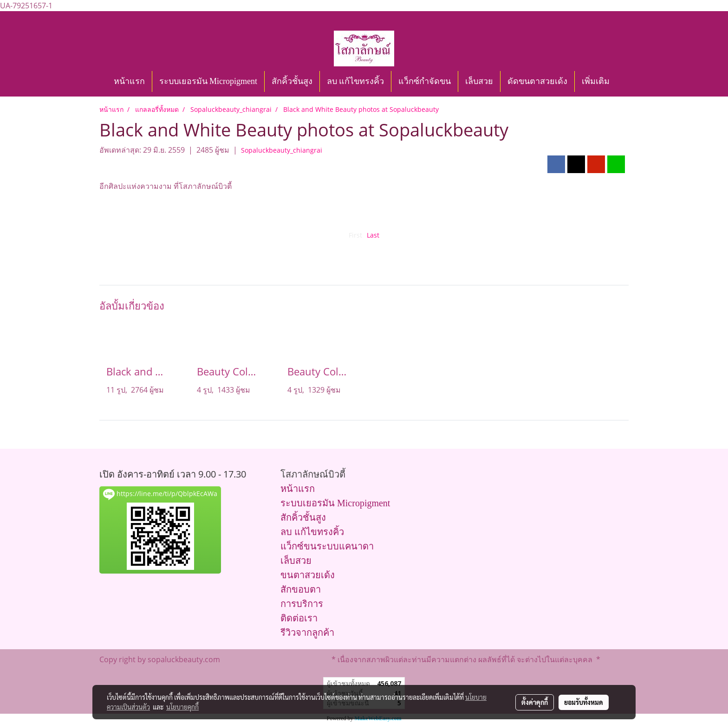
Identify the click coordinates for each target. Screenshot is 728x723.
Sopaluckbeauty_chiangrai (282, 150)
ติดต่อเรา (299, 618)
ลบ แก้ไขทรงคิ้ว (356, 81)
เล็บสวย (479, 81)
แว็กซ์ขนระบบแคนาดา (327, 546)
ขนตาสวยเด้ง (308, 575)
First (355, 235)
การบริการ (302, 604)
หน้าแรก (129, 81)
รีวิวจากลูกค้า (307, 633)
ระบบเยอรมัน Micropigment (208, 81)
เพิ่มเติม (596, 81)
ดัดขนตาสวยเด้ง (537, 81)
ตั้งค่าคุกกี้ (535, 702)
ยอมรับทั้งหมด (584, 702)
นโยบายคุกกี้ (182, 707)
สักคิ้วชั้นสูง (292, 81)
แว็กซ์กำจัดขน (425, 81)
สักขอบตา (301, 589)
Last (373, 235)
